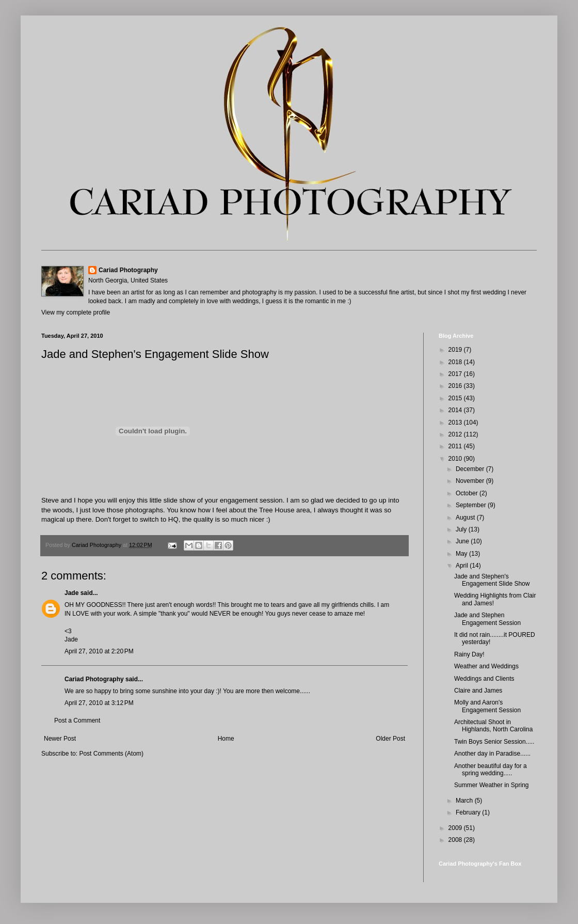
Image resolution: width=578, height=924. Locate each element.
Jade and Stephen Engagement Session (487, 619)
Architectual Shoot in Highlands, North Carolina (493, 726)
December (471, 469)
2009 (456, 828)
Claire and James (478, 691)
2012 (456, 434)
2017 (456, 374)
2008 (456, 840)
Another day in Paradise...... (492, 754)
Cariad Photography (128, 270)
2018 (456, 362)
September (472, 505)
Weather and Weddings (486, 666)
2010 (456, 459)
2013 (456, 422)
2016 (456, 386)
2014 (456, 410)
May (462, 554)
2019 (456, 350)
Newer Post (60, 739)
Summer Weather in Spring (492, 785)
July (462, 529)
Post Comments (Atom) (111, 754)
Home (226, 739)
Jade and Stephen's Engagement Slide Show (492, 580)
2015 (456, 398)
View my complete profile (76, 312)
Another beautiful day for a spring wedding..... (491, 770)
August (466, 518)
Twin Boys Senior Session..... (494, 742)
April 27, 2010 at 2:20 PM (99, 651)
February (469, 812)
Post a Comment (77, 721)
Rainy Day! (469, 654)
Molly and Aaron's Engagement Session (487, 706)
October (468, 493)
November (471, 481)
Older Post (390, 739)
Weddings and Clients (484, 679)
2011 (456, 446)
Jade (71, 593)
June (463, 541)
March (465, 801)
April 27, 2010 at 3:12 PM (99, 703)
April (463, 566)
